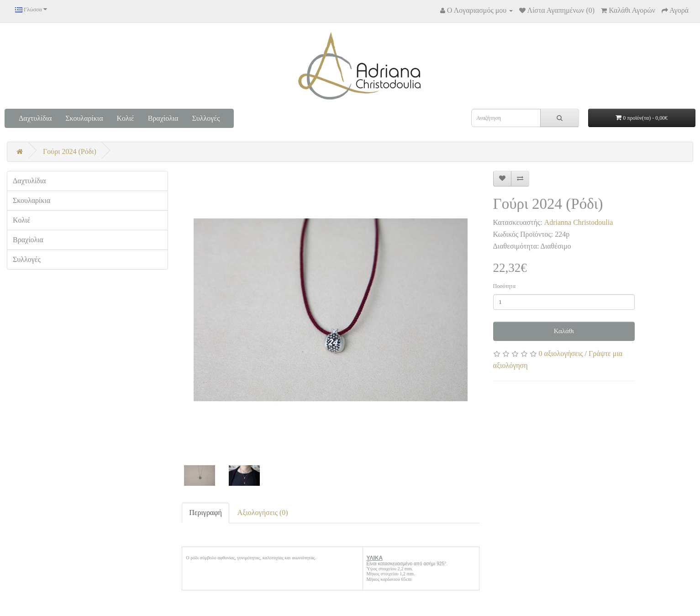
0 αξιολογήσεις (561, 353)
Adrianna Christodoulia (579, 222)
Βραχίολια (163, 118)
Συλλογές (206, 118)
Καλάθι (564, 331)
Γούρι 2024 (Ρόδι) (70, 151)
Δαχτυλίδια (35, 118)
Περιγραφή (205, 512)
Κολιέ (126, 118)
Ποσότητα (504, 286)
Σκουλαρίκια (84, 118)
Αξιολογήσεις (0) (263, 512)
